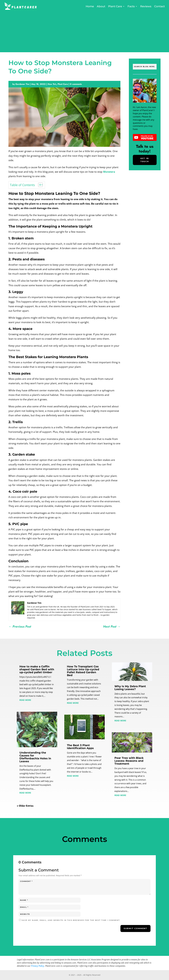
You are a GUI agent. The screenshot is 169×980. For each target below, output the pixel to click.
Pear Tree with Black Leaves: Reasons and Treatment (129, 761)
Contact (159, 6)
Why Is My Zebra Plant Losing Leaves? (130, 688)
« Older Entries (25, 806)
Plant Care (115, 6)
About (101, 6)
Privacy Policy (38, 966)
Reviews (146, 6)
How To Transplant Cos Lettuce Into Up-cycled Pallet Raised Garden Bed (83, 671)
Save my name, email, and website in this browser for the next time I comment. (71, 920)
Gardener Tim (22, 84)
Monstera (109, 172)
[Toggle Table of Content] (39, 185)
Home (90, 6)
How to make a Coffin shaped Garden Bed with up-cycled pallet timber (37, 669)
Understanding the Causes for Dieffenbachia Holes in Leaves (35, 757)
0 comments (76, 84)
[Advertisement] (84, 31)
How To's (52, 84)
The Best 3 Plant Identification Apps (80, 747)
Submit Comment (135, 928)
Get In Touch (145, 160)
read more (25, 700)
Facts (131, 6)
